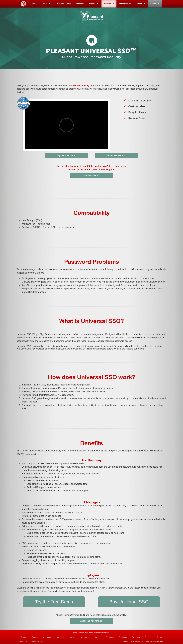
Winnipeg (136, 637)
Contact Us (155, 4)
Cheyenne (47, 637)
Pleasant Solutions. (142, 642)
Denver (35, 637)
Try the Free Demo (54, 602)
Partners (92, 4)
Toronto (148, 637)
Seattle (23, 637)
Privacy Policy (38, 642)
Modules (107, 4)
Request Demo (91, 175)
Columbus (60, 637)
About (139, 4)
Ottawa (160, 637)
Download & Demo (63, 4)
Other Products (125, 4)
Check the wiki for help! (91, 621)
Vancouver (85, 637)
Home (34, 4)
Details (45, 4)
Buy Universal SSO (116, 155)
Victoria (73, 637)
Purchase (80, 4)
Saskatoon (123, 637)
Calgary (97, 637)
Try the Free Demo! (67, 155)
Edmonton (110, 637)
